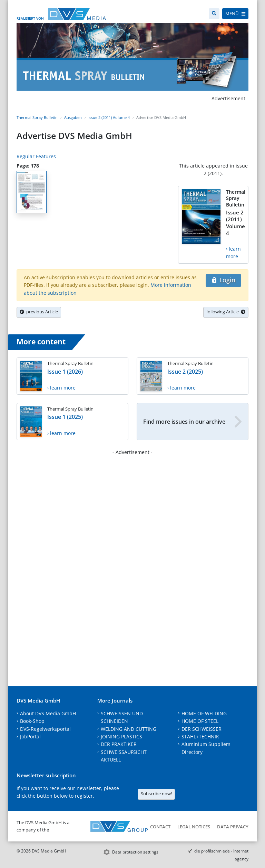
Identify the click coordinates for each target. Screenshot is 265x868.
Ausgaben (73, 117)
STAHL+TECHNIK (200, 736)
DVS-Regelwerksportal (45, 729)
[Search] (214, 14)
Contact (160, 827)
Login (223, 280)
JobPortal (30, 736)
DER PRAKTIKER (119, 744)
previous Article (39, 312)
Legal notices (194, 827)
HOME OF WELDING (204, 713)
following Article (226, 312)
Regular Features (36, 156)
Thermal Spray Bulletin (37, 117)
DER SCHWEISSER (202, 729)
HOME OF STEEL (200, 721)
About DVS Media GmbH (48, 713)
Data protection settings (135, 852)
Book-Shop (32, 721)
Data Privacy (233, 827)
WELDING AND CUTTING (129, 729)
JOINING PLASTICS (121, 736)
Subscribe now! (156, 794)
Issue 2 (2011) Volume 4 (109, 117)
